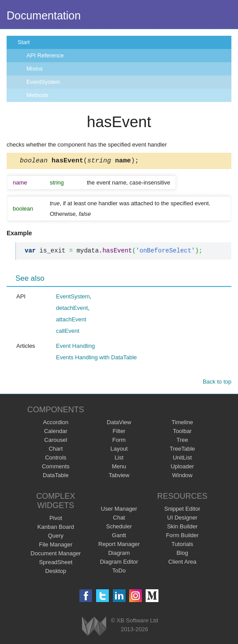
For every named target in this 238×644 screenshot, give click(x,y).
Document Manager (56, 555)
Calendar (56, 432)
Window (182, 476)
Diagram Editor (119, 563)
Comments (56, 468)
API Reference (45, 55)
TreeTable (182, 450)
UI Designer (182, 519)
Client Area (182, 563)
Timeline (182, 424)
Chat (119, 519)
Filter (119, 432)
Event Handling (75, 347)
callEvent (68, 332)
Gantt (119, 537)
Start (24, 42)
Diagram (119, 554)
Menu (119, 468)
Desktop (56, 572)
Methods (37, 95)
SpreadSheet (56, 563)
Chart (56, 450)
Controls (56, 459)
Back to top (217, 383)
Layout (119, 450)
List (119, 459)
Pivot (56, 519)
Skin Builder (182, 528)
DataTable (56, 476)
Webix (94, 627)
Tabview (119, 476)
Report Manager (119, 545)
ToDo (119, 572)
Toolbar (182, 432)
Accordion (56, 424)
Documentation (44, 15)
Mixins (35, 69)
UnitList (182, 459)
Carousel (56, 441)
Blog (182, 554)
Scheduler (119, 528)
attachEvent (71, 321)
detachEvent (72, 309)
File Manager (56, 546)
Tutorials (182, 545)
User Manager (119, 510)
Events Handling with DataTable (97, 359)
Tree (182, 441)
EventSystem (43, 82)
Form (119, 441)
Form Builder (182, 537)
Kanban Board (56, 528)
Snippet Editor (182, 510)
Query (56, 537)
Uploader (182, 468)
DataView (119, 424)
